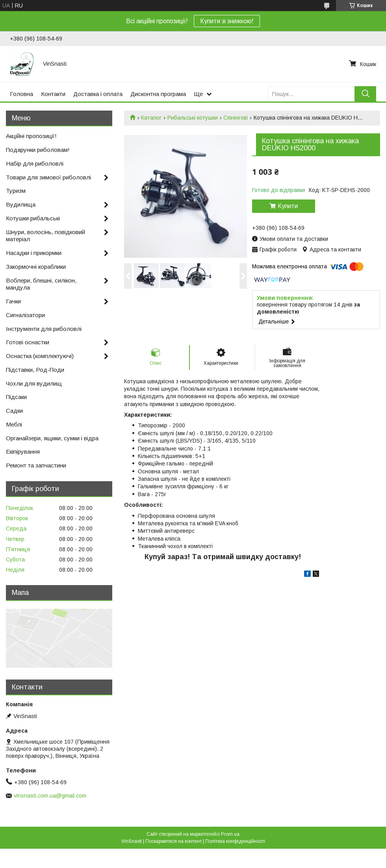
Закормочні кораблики (36, 267)
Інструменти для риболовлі (44, 329)
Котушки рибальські (33, 218)
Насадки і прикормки (34, 253)
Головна (21, 94)
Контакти (53, 94)
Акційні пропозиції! (31, 136)
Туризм (16, 191)
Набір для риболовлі (35, 163)
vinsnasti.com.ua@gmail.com (50, 796)
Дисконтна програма (158, 94)
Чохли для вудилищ (34, 383)
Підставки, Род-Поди (35, 370)
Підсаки (16, 397)
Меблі (14, 424)
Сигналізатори (25, 315)
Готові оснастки (28, 342)
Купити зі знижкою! (227, 21)
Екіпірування (23, 452)
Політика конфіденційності (235, 841)
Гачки (13, 301)
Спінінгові (236, 118)
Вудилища (21, 204)
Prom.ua (230, 834)
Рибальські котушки (193, 118)
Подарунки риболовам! (38, 150)
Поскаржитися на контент (174, 841)
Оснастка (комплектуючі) (40, 356)
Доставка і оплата (98, 94)
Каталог (151, 118)
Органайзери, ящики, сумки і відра (52, 438)
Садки (14, 411)
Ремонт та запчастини (36, 465)
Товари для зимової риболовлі (48, 177)
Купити (288, 206)
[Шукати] (365, 94)
